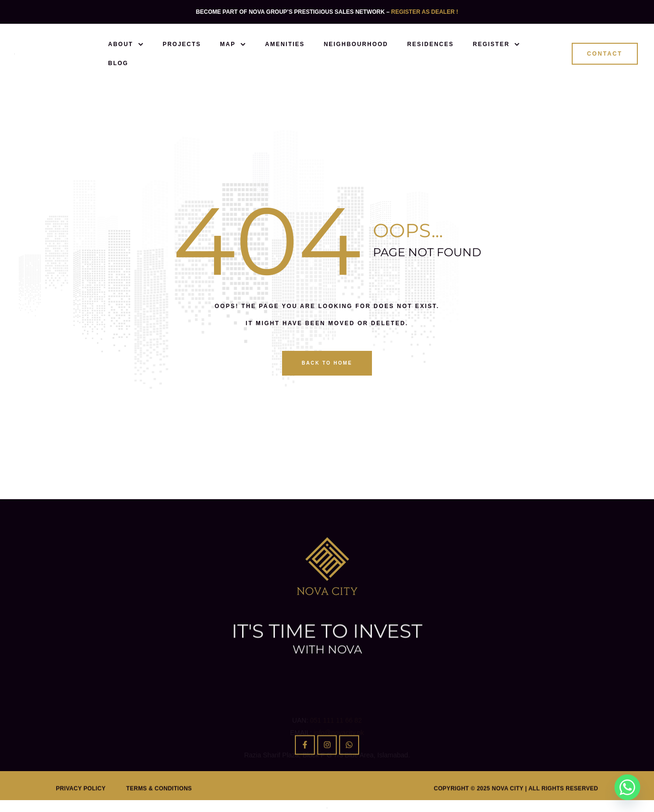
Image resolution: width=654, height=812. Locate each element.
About (126, 44)
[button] (605, 54)
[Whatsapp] (627, 787)
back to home (327, 363)
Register (496, 44)
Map (233, 44)
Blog (118, 63)
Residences (430, 44)
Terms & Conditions (159, 800)
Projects (182, 44)
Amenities (285, 44)
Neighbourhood (356, 44)
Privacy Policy (81, 800)
